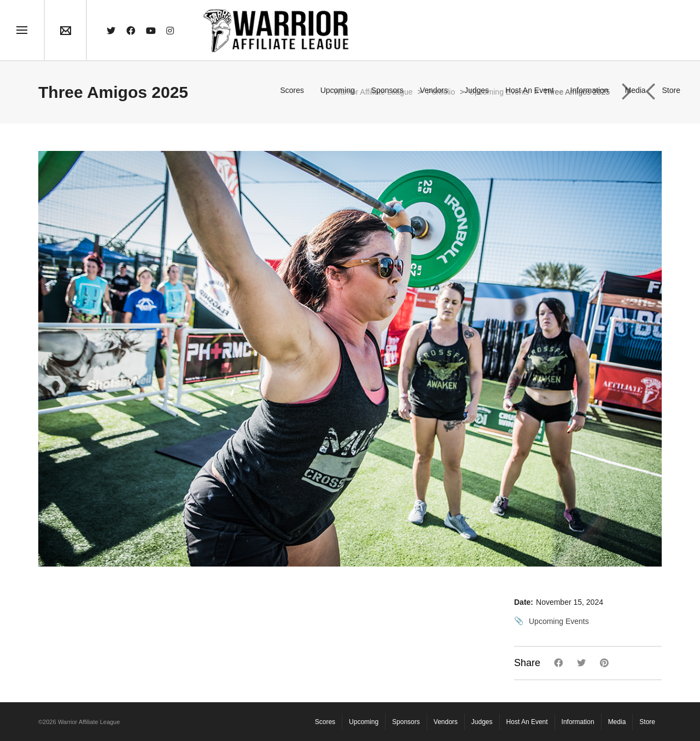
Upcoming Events (559, 621)
